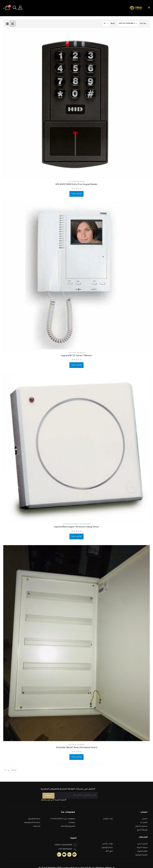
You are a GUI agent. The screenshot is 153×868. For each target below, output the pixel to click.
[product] (76, 105)
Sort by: (143, 24)
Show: (113, 24)
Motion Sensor (85, 524)
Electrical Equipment (77, 182)
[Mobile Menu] (150, 8)
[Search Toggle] (15, 8)
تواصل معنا (76, 194)
